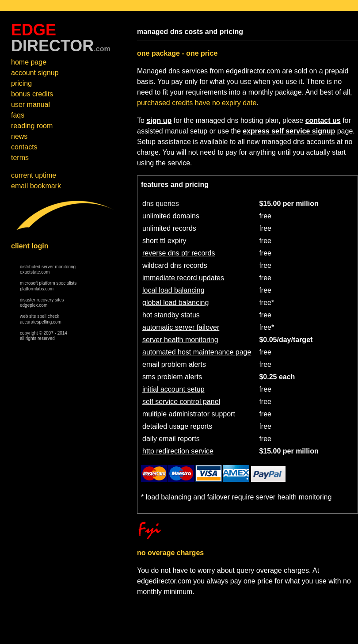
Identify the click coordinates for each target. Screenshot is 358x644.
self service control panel (181, 402)
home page (29, 62)
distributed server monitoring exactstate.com (48, 270)
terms (20, 158)
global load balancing (175, 303)
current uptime (34, 175)
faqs (18, 115)
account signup (35, 73)
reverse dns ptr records (179, 253)
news (19, 136)
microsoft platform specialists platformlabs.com (48, 286)
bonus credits (32, 94)
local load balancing (173, 290)
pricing (21, 83)
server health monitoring (180, 340)
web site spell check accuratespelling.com (41, 319)
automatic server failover (181, 327)
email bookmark (36, 186)
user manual (30, 105)
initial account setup (173, 389)
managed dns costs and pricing (190, 32)
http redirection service (178, 451)
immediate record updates (183, 278)
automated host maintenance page (197, 352)
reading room (32, 126)
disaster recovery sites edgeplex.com (42, 303)
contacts (24, 147)
